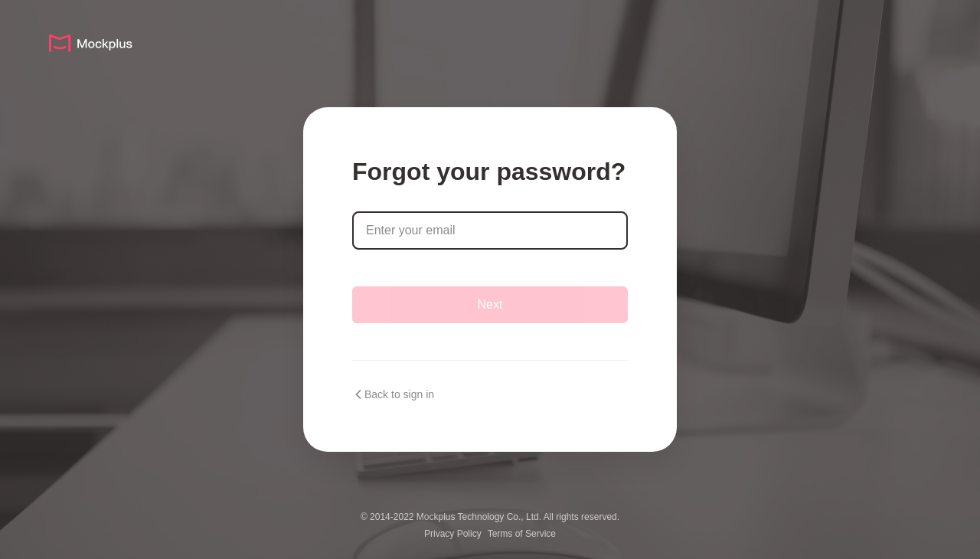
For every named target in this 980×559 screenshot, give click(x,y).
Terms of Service (522, 534)
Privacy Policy (453, 534)
